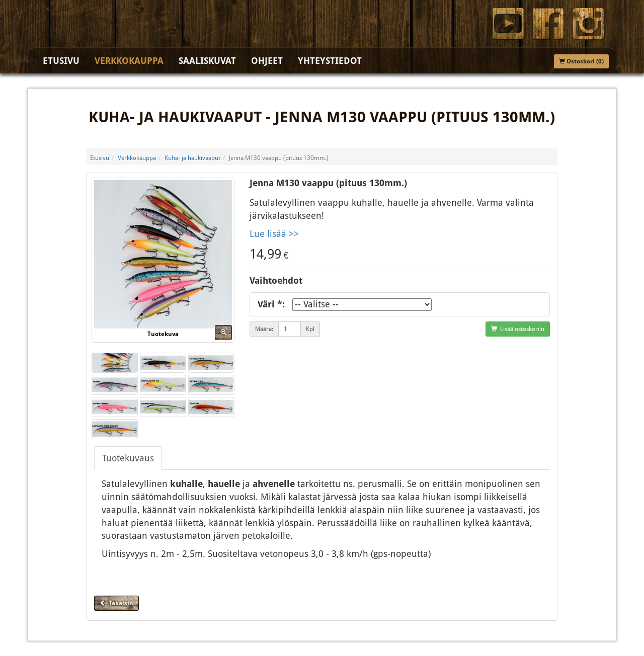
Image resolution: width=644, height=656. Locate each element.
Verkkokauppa (129, 61)
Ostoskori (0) (581, 61)
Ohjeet (267, 61)
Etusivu (61, 61)
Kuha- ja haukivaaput (192, 158)
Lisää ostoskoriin (518, 329)
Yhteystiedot (330, 61)
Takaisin (116, 603)
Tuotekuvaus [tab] (128, 458)
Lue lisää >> (274, 234)
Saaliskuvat (207, 61)
